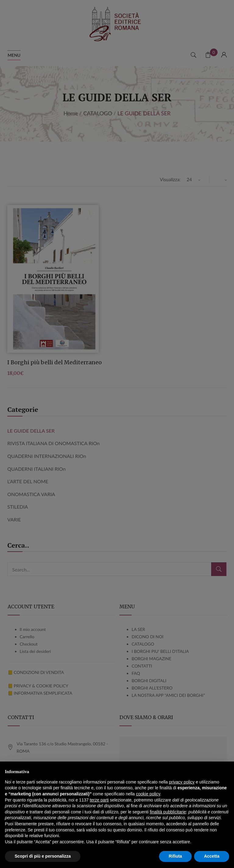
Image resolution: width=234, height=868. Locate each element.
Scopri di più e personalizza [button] (43, 856)
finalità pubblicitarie (168, 812)
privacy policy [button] (182, 782)
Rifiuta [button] (175, 856)
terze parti (99, 800)
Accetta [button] (212, 856)
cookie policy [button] (148, 794)
